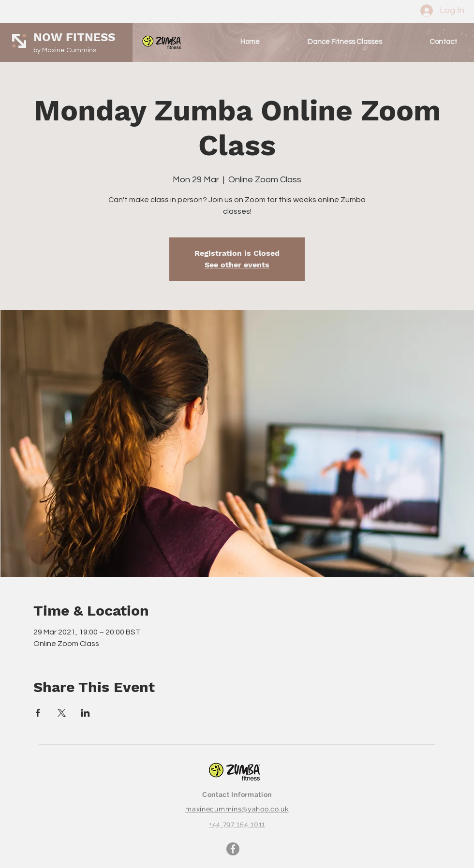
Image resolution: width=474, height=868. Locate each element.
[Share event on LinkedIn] (85, 713)
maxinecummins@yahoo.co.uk (237, 809)
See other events (237, 265)
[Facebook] (233, 849)
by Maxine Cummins (65, 50)
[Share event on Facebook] (38, 713)
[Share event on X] (62, 713)
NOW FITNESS (74, 37)
